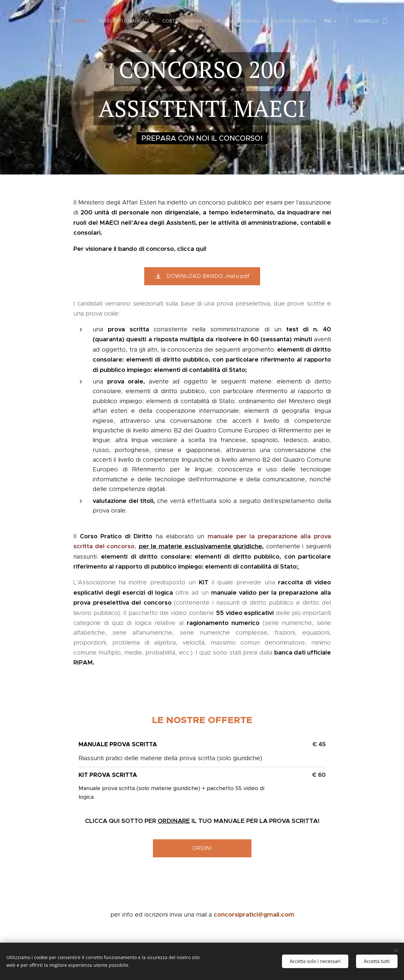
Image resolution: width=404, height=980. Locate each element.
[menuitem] (57, 21)
